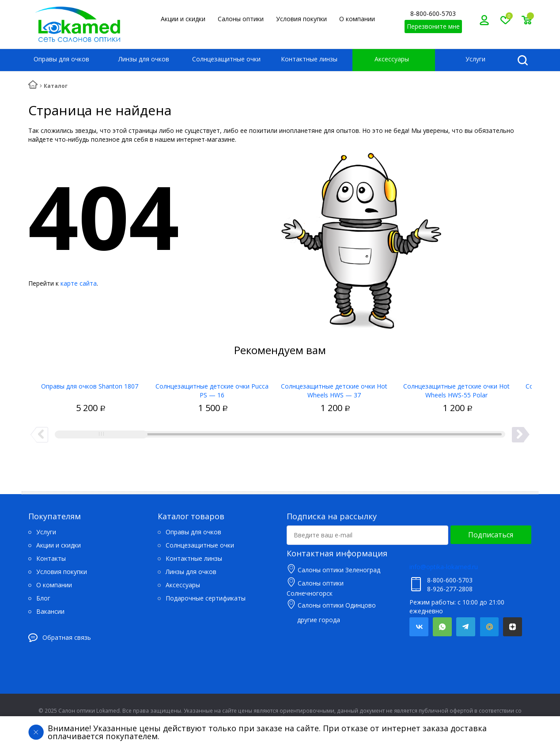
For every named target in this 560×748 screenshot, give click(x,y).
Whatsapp (442, 627)
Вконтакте (419, 627)
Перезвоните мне (433, 26)
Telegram (466, 627)
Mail (489, 627)
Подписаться (491, 535)
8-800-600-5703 (433, 13)
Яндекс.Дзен (513, 627)
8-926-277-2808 (450, 589)
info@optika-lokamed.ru (444, 567)
